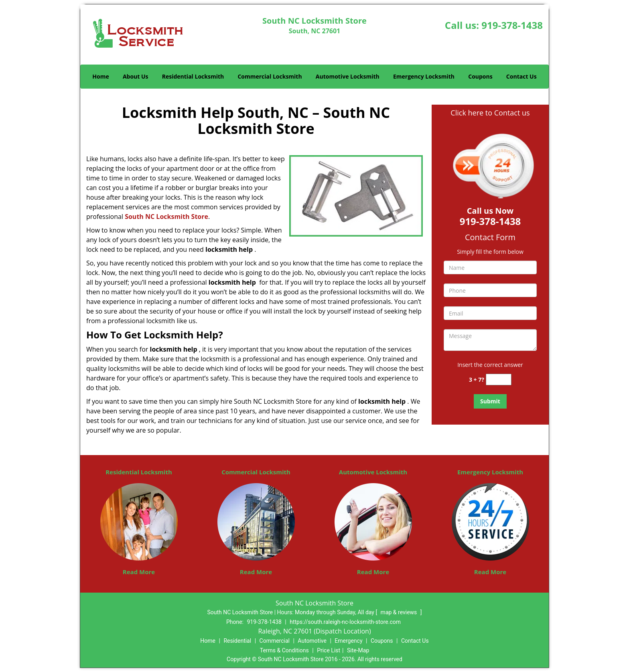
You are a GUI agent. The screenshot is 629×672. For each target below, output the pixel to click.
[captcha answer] (499, 380)
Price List (329, 650)
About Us (136, 76)
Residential (237, 641)
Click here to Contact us (490, 113)
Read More (139, 572)
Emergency (348, 641)
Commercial (275, 641)
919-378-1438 (512, 25)
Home (100, 76)
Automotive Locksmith (348, 76)
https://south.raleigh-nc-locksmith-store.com (345, 622)
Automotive (312, 641)
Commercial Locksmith (270, 76)
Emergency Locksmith (424, 76)
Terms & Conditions (284, 650)
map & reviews (400, 612)
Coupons (480, 76)
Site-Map (358, 650)
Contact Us (521, 76)
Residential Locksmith (193, 76)
